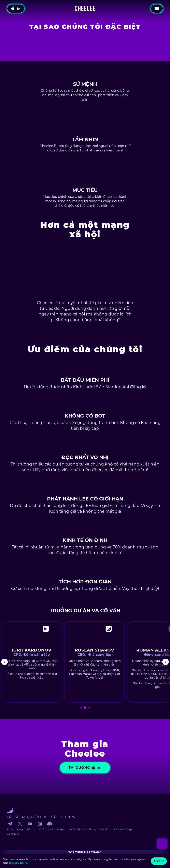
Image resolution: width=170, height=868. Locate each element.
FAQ (10, 829)
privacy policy (19, 863)
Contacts (13, 834)
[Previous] (4, 662)
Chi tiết (105, 829)
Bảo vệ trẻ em (123, 829)
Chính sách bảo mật (53, 829)
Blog (20, 829)
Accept (159, 861)
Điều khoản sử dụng (83, 829)
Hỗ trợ (31, 829)
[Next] (166, 662)
